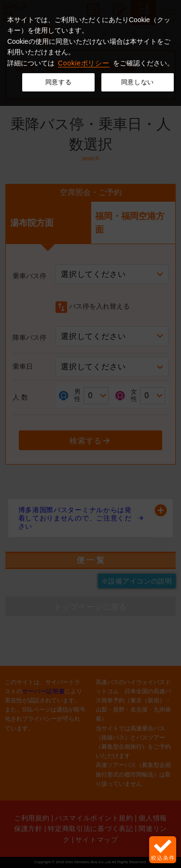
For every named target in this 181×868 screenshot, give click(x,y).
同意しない (138, 82)
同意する (59, 82)
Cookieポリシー (84, 63)
